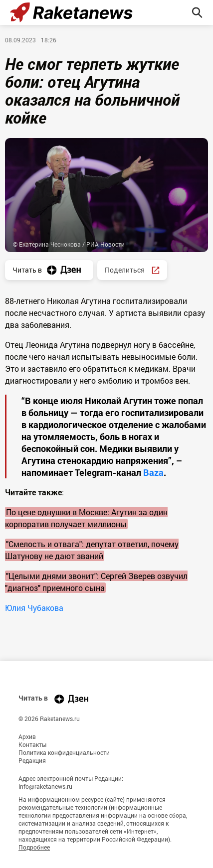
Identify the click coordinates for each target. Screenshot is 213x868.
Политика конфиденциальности (64, 752)
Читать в (49, 270)
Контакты (32, 744)
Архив (27, 736)
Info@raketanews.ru (45, 786)
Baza (153, 472)
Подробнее (34, 847)
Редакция (32, 760)
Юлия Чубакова (34, 608)
